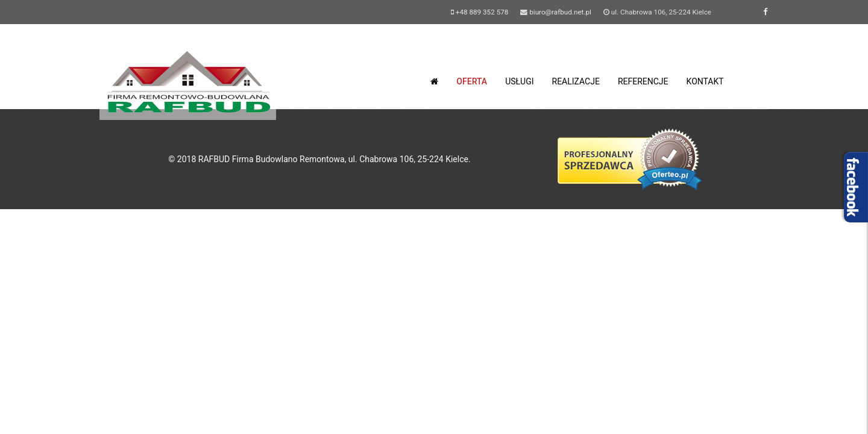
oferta (472, 81)
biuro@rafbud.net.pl (560, 12)
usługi (519, 81)
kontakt (705, 81)
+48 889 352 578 (482, 12)
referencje (643, 81)
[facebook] (765, 12)
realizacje (576, 81)
